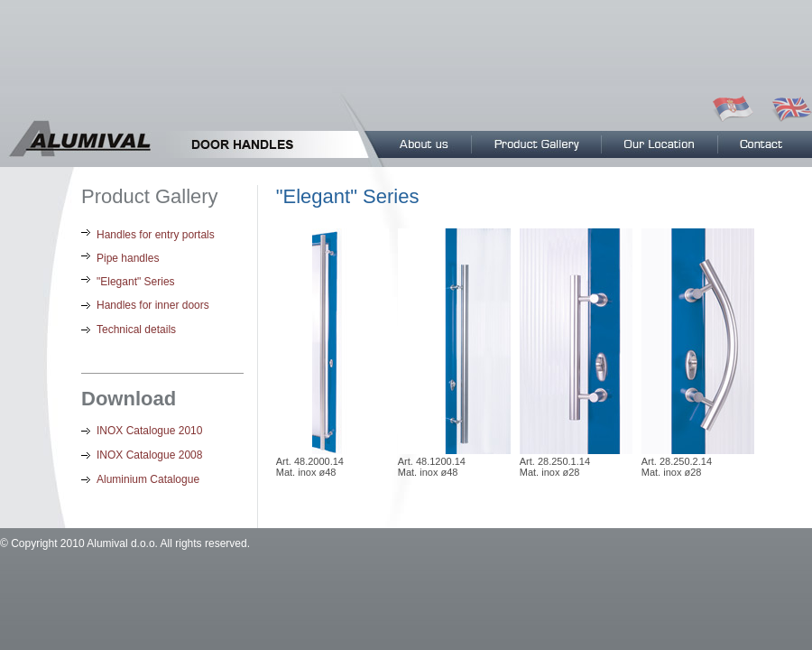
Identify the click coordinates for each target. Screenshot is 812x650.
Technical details (136, 330)
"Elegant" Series (136, 282)
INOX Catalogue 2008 (149, 455)
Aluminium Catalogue (148, 479)
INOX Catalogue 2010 (149, 431)
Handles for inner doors (153, 305)
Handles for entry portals (156, 235)
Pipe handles (128, 258)
